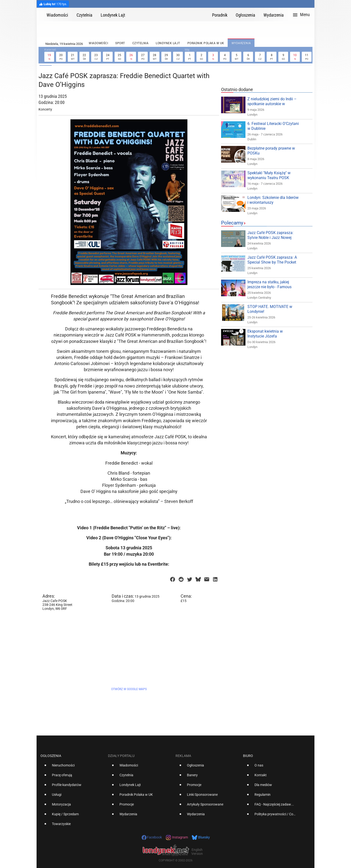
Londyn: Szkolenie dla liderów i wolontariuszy (273, 200)
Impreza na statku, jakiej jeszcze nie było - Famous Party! (269, 287)
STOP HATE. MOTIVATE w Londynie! (270, 309)
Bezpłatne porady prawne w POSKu (271, 151)
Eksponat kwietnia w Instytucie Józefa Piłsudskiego (265, 336)
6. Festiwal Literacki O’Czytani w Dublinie (273, 126)
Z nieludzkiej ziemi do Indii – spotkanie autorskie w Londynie (272, 104)
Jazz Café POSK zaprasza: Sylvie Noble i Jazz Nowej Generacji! (270, 238)
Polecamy (232, 223)
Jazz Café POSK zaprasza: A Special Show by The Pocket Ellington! (272, 262)
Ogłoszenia (51, 756)
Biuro (248, 756)
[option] (72, 767)
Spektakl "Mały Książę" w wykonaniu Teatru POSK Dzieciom (269, 178)
